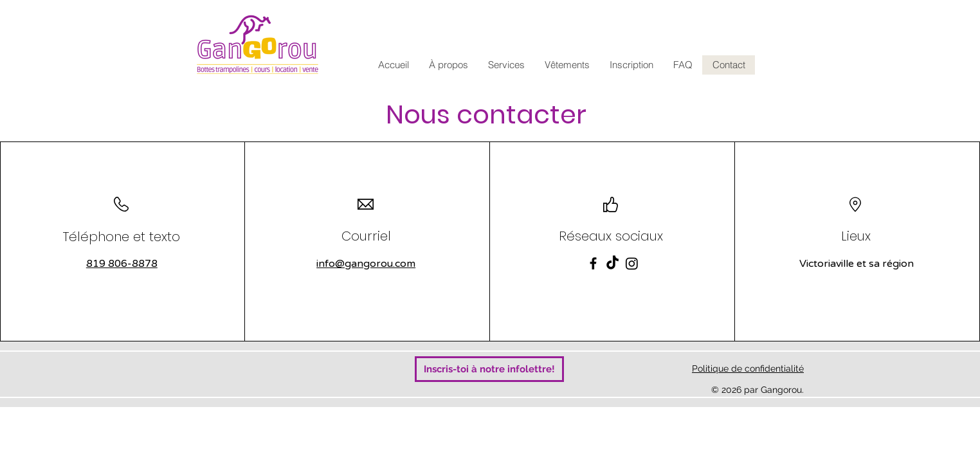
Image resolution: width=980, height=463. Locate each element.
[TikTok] (612, 263)
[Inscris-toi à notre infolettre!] (489, 369)
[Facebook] (593, 263)
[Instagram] (632, 263)
